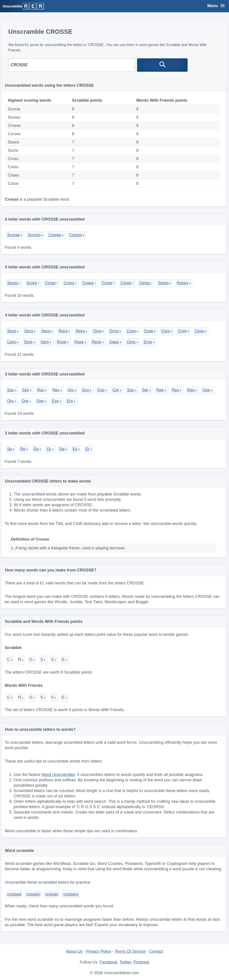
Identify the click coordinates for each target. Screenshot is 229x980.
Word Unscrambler (58, 775)
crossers (71, 894)
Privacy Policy (99, 951)
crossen (33, 894)
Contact (156, 951)
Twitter (125, 962)
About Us (74, 951)
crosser (52, 894)
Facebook (109, 962)
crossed (14, 894)
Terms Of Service (130, 951)
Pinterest (141, 962)
